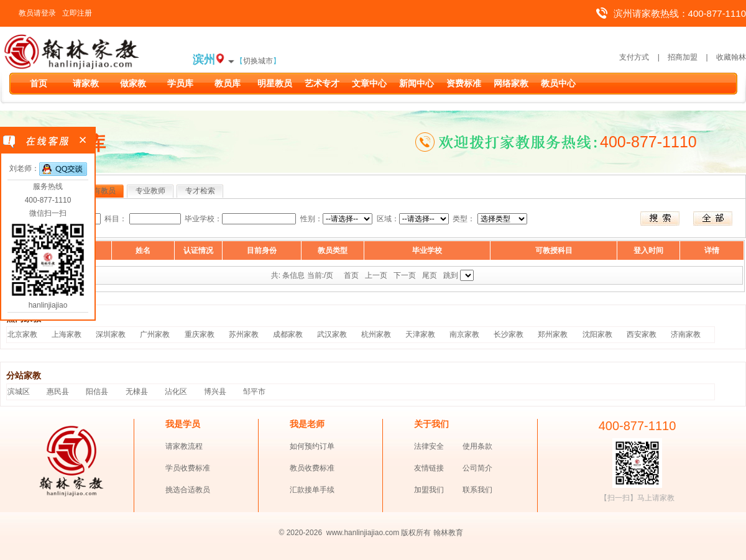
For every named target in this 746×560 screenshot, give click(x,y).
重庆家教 (200, 334)
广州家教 (155, 334)
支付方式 (634, 57)
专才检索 (200, 191)
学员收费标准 (188, 468)
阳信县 (97, 392)
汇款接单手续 (312, 490)
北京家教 (22, 334)
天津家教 (420, 334)
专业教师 (150, 191)
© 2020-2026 (301, 533)
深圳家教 (111, 334)
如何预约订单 (312, 446)
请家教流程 (184, 446)
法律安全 (429, 446)
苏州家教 (244, 334)
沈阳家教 (597, 334)
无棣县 (137, 392)
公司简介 (477, 468)
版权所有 (416, 533)
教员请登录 (37, 13)
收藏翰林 (731, 57)
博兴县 (215, 392)
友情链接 (429, 468)
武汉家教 (332, 334)
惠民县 (58, 392)
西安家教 (642, 334)
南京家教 (464, 334)
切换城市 (258, 61)
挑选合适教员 (188, 490)
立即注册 (77, 13)
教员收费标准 (312, 468)
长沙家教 (509, 334)
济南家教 (686, 334)
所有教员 (101, 191)
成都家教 (288, 334)
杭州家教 (376, 334)
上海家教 (67, 334)
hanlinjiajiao (48, 305)
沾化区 (176, 392)
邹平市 (254, 392)
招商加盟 (683, 57)
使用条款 (477, 446)
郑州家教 (553, 334)
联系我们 (477, 490)
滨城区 (19, 392)
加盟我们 (429, 490)
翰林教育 (448, 533)
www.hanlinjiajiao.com (364, 533)
